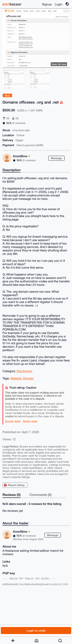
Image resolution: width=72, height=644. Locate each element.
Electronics (24, 371)
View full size (59, 64)
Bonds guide (30, 421)
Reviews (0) (12, 495)
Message (56, 158)
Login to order (36, 630)
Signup (47, 4)
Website (16, 378)
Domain (28, 378)
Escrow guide (13, 421)
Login (59, 4)
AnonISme (22, 156)
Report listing (16, 485)
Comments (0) (41, 495)
